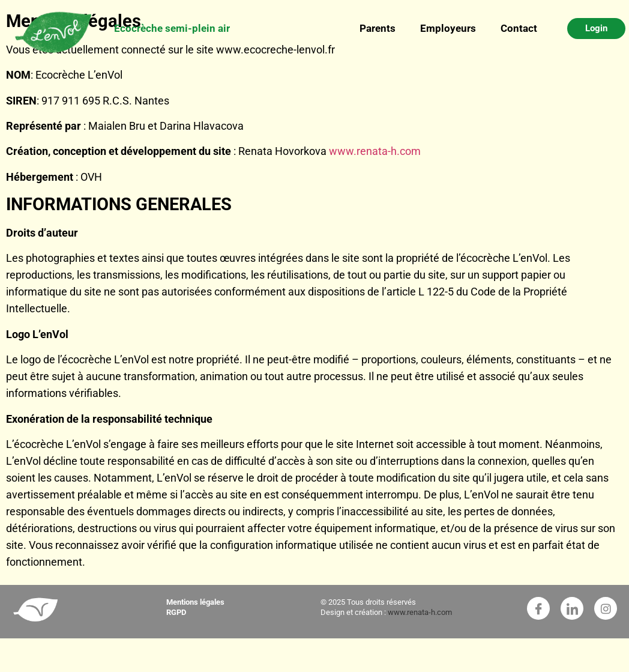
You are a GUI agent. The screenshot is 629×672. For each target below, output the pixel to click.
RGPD (176, 612)
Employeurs (448, 28)
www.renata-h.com (375, 151)
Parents (378, 28)
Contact (519, 28)
